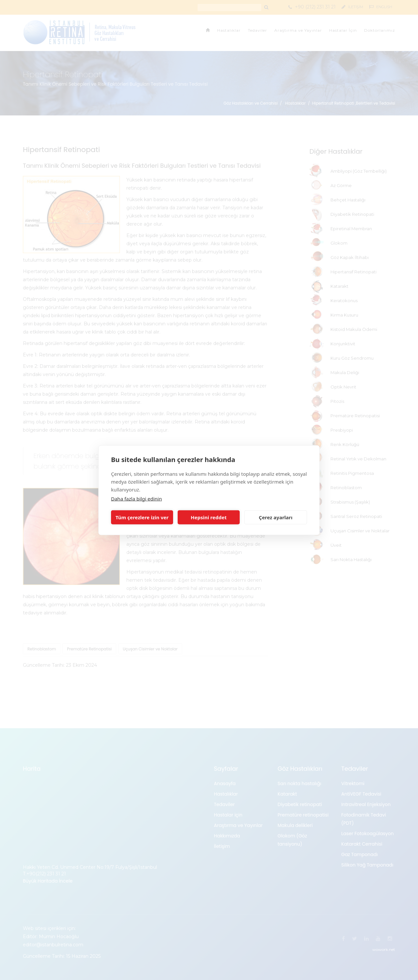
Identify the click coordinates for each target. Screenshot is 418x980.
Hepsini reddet (209, 517)
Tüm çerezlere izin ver (142, 517)
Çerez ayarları (276, 517)
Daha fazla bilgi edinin (137, 498)
